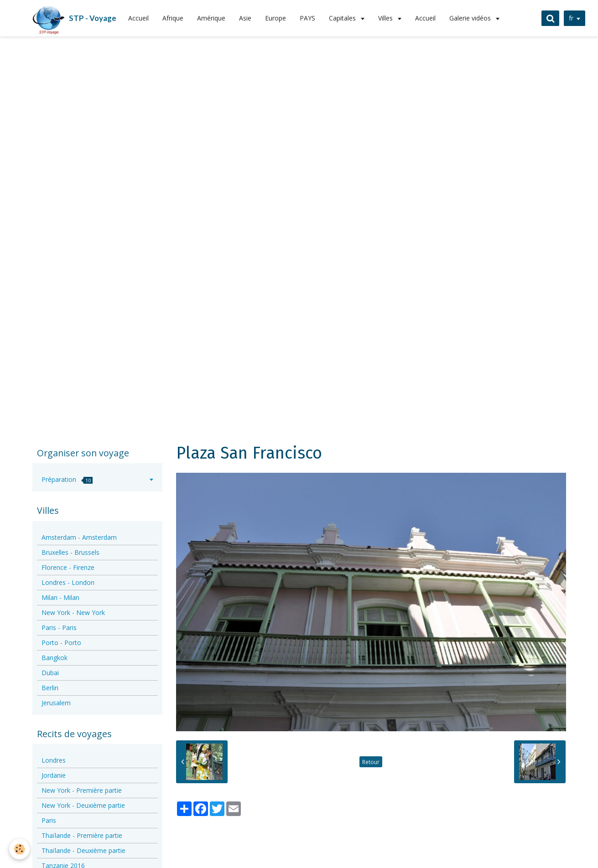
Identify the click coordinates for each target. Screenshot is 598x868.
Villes (386, 18)
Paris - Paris (59, 628)
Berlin (50, 688)
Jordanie (54, 775)
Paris (49, 820)
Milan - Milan (60, 597)
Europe (276, 18)
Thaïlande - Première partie (82, 835)
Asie (245, 18)
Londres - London (68, 582)
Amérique (211, 18)
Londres (54, 760)
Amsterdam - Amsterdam (79, 537)
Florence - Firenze (68, 567)
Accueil (138, 18)
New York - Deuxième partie (83, 805)
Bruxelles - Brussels (70, 552)
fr (571, 18)
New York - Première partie (82, 790)
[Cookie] (19, 849)
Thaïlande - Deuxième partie (83, 850)
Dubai (50, 673)
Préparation (67, 479)
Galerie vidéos (471, 18)
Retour (371, 762)
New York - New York (73, 612)
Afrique (173, 18)
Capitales (343, 18)
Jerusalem (56, 703)
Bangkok (55, 658)
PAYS (307, 18)
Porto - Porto (61, 643)
